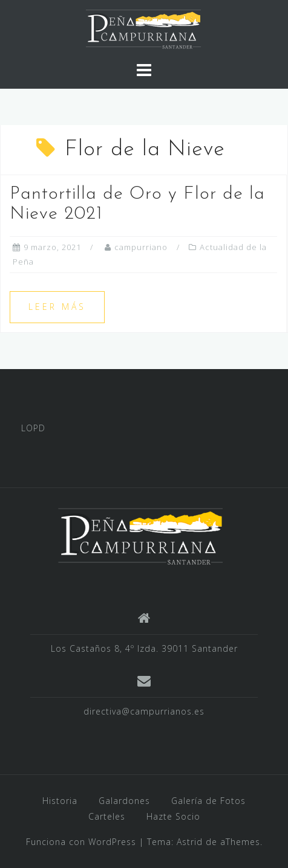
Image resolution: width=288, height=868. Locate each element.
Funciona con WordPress (81, 842)
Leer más (57, 307)
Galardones (124, 801)
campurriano (141, 247)
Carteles (107, 816)
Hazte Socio (173, 816)
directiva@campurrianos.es (144, 711)
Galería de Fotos (208, 801)
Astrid (190, 842)
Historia (60, 801)
